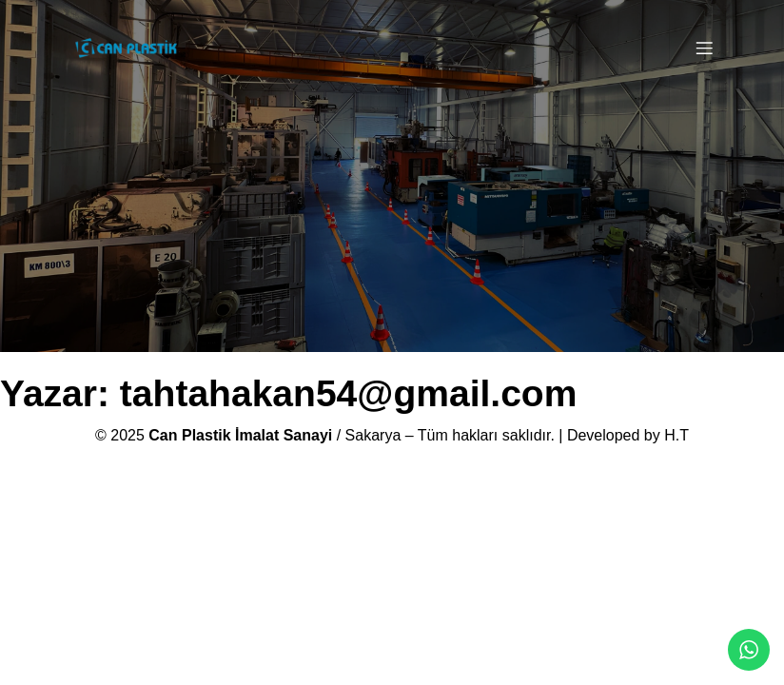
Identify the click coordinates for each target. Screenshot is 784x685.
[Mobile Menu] (704, 48)
